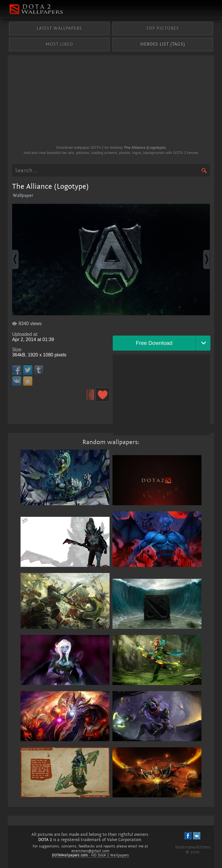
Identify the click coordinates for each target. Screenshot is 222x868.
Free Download (154, 343)
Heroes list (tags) (163, 44)
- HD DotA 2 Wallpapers (90, 855)
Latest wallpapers (59, 28)
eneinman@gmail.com (90, 851)
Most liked (59, 44)
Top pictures (163, 28)
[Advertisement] (111, 102)
